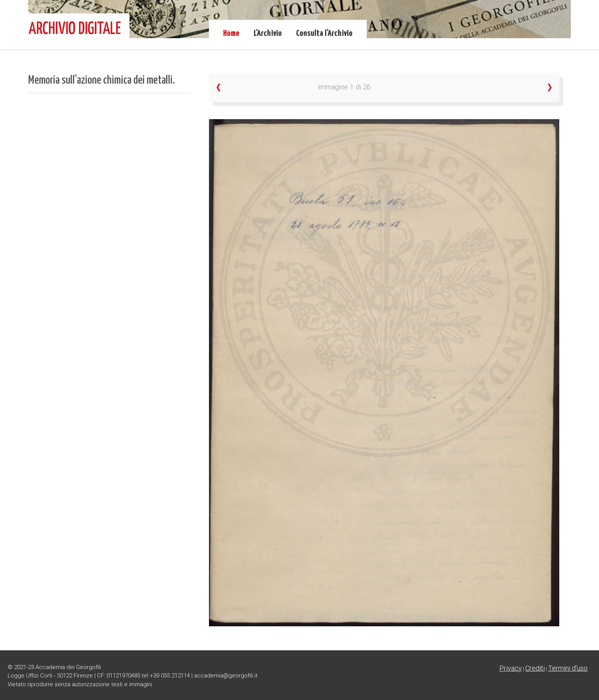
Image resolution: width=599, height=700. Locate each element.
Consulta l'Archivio (324, 34)
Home (231, 34)
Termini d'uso (568, 668)
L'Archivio (268, 34)
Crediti (535, 668)
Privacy (511, 668)
